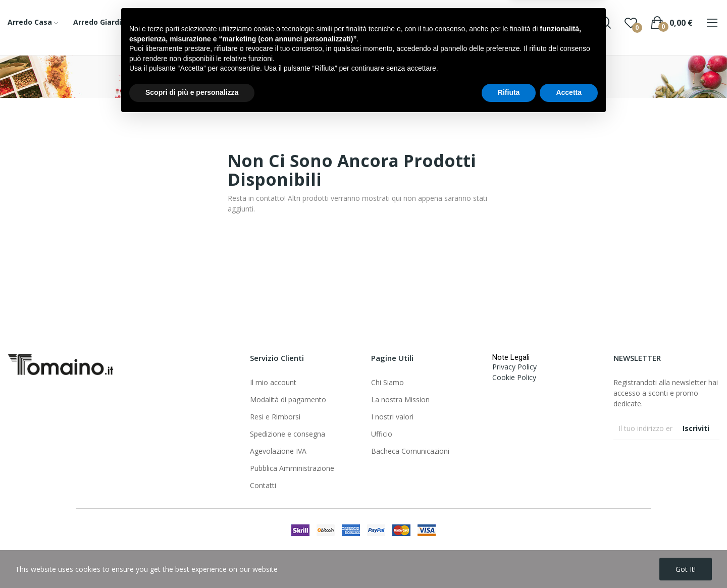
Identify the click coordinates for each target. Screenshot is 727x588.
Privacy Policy (514, 367)
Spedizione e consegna (288, 434)
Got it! (686, 569)
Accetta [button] (569, 560)
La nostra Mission (400, 399)
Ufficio (382, 434)
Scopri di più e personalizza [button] (192, 560)
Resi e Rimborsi (275, 417)
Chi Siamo (387, 382)
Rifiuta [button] (509, 560)
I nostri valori (392, 417)
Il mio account (273, 382)
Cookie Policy (514, 377)
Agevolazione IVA (278, 451)
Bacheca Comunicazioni (410, 451)
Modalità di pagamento (288, 399)
